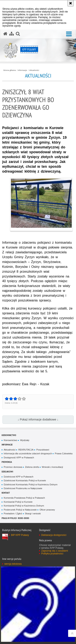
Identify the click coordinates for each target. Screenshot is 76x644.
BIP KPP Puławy (20, 535)
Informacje (22, 70)
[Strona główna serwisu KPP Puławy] (5, 34)
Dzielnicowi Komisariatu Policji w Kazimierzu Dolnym (31, 485)
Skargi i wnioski (33, 514)
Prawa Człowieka (64, 453)
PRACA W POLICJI (9, 518)
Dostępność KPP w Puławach (19, 458)
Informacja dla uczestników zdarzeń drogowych (28, 453)
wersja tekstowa (13, 564)
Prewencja (7, 462)
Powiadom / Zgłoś (13, 514)
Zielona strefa (32, 467)
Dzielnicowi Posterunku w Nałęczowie (23, 488)
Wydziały (25, 440)
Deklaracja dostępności (54, 535)
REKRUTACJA (26, 450)
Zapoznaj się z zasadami (55, 551)
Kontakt (6, 493)
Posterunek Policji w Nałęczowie (20, 510)
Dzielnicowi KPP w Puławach (18, 477)
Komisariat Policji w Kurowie (18, 502)
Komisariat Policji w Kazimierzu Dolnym (24, 506)
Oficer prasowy (47, 510)
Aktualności (34, 70)
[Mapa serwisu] (12, 34)
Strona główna (10, 70)
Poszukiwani (43, 450)
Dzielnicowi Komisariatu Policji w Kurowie (25, 480)
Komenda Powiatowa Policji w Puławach (24, 498)
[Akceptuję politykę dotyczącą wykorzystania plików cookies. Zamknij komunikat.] (71, 3)
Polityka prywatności (52, 554)
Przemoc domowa (13, 467)
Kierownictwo (9, 435)
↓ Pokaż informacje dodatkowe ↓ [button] (38, 419)
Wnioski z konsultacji (52, 467)
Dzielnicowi (7, 472)
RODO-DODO (24, 518)
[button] (69, 34)
